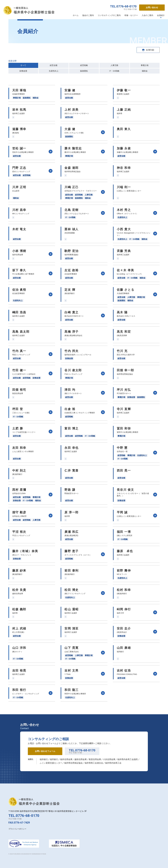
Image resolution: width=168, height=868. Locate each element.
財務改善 (23, 71)
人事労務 (114, 65)
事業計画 (145, 65)
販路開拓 (84, 71)
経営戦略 (84, 65)
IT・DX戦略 (114, 71)
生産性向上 (54, 71)
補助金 (145, 71)
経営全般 (54, 65)
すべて (23, 65)
